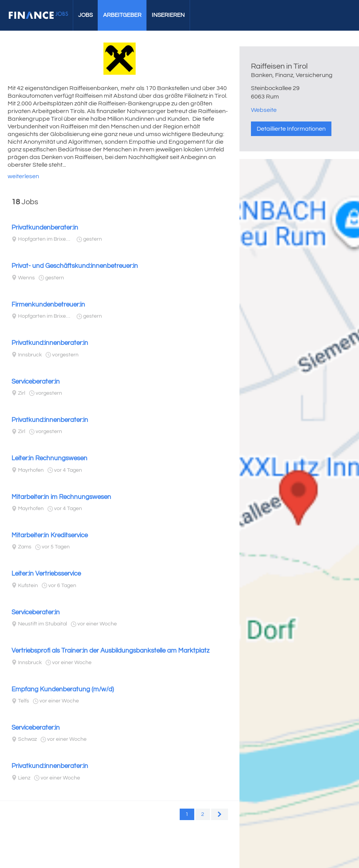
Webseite (264, 110)
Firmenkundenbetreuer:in (48, 305)
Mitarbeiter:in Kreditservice (50, 535)
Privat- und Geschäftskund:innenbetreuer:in (75, 266)
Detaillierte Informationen (291, 129)
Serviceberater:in (36, 382)
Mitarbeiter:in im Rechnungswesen (61, 497)
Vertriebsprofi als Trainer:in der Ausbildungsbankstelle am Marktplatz (111, 651)
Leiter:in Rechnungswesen (49, 458)
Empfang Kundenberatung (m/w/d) (63, 689)
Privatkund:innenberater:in (50, 343)
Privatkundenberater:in (45, 228)
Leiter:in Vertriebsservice (46, 574)
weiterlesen (23, 176)
